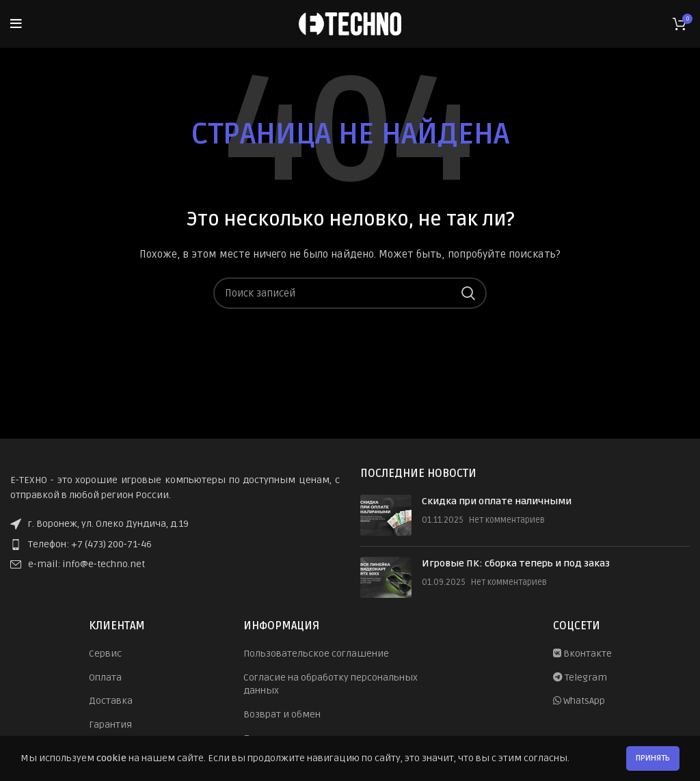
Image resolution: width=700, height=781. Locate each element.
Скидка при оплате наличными (497, 501)
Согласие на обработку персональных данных (331, 684)
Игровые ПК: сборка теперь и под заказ (516, 563)
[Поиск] (350, 293)
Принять (653, 758)
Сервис (105, 654)
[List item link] (175, 545)
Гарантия (110, 725)
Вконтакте (582, 654)
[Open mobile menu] (16, 24)
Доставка (111, 701)
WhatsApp (579, 701)
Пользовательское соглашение (316, 654)
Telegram (580, 677)
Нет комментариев (507, 520)
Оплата (105, 677)
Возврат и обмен (282, 714)
